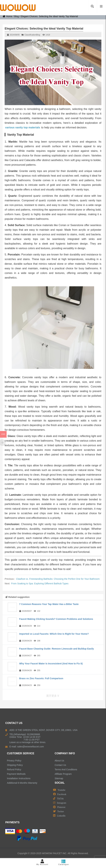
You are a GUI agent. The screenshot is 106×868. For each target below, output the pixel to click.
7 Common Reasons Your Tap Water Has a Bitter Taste (49, 604)
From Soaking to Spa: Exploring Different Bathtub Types (40, 584)
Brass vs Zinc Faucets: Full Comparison (41, 678)
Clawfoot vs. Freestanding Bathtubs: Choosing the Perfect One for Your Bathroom (58, 579)
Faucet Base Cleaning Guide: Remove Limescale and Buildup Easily (57, 649)
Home (7, 16)
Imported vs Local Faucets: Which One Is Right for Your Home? (54, 634)
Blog (16, 16)
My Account (42, 862)
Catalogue (64, 862)
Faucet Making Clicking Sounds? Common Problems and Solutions (56, 619)
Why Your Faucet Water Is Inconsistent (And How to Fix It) (51, 664)
